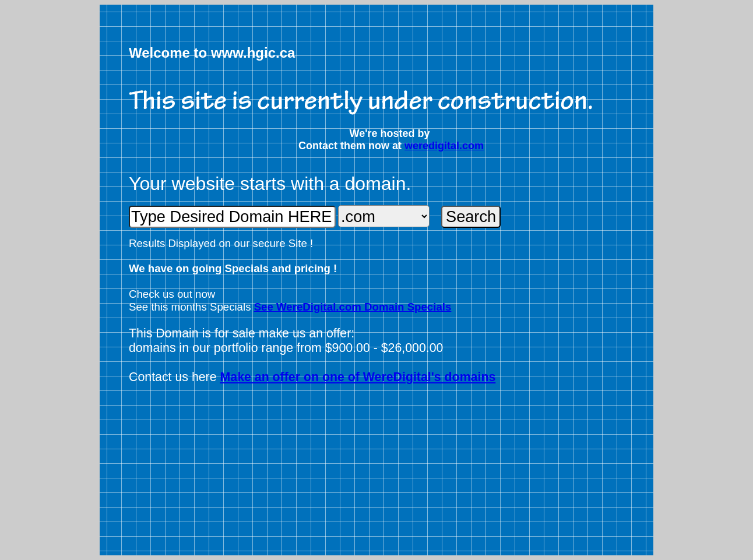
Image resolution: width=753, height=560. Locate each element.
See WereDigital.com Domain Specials (353, 307)
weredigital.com (444, 146)
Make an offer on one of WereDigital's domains (358, 377)
